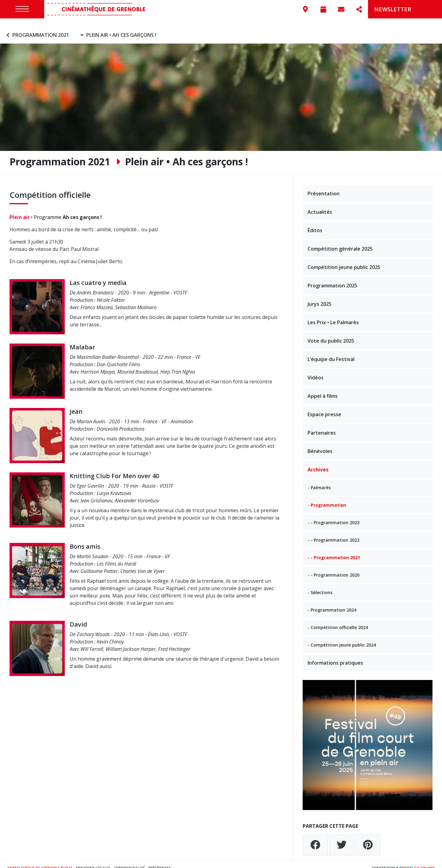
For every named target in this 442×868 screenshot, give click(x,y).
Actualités (320, 204)
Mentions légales (93, 860)
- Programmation (327, 497)
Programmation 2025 (332, 278)
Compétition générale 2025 (340, 241)
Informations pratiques (335, 655)
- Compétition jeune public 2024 (342, 637)
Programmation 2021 (37, 27)
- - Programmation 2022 (333, 532)
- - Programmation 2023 (333, 515)
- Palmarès (319, 480)
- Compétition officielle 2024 (338, 619)
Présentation (324, 186)
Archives (318, 462)
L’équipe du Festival (331, 351)
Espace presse (324, 406)
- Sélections (320, 584)
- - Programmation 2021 (334, 549)
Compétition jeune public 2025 (344, 259)
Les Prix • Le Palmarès (333, 314)
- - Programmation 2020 (333, 567)
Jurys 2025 (320, 296)
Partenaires (322, 425)
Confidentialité (129, 860)
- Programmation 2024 (332, 602)
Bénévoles (320, 443)
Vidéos (316, 370)
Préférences (160, 860)
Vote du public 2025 (331, 333)
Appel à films (323, 388)
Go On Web (424, 860)
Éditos (315, 222)
